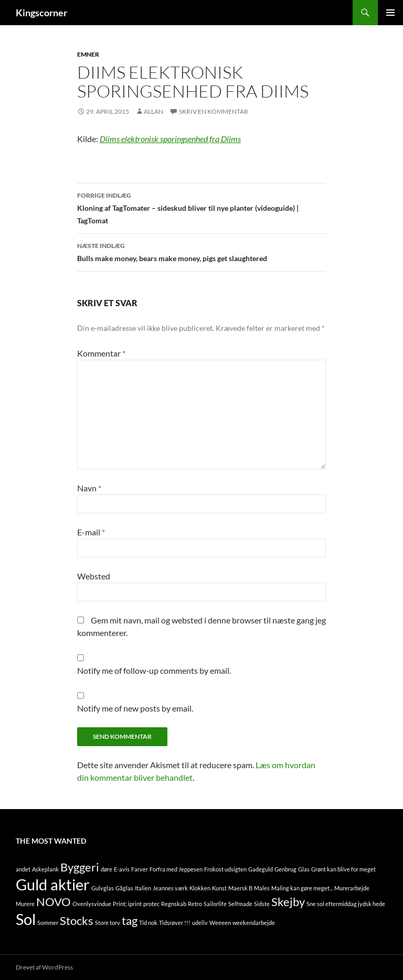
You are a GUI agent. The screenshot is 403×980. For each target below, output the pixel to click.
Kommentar (101, 353)
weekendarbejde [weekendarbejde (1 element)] (254, 923)
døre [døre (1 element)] (107, 869)
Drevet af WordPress (44, 967)
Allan (153, 111)
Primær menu (390, 13)
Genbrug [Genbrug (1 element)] (285, 869)
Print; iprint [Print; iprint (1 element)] (127, 904)
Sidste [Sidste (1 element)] (262, 904)
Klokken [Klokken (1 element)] (200, 888)
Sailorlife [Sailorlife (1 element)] (215, 904)
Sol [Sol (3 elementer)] (26, 919)
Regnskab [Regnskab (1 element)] (174, 904)
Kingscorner (41, 13)
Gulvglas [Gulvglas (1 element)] (103, 888)
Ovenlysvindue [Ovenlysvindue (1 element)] (92, 904)
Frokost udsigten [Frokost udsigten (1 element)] (225, 869)
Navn (89, 488)
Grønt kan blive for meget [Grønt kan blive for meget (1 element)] (343, 869)
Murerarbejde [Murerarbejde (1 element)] (352, 888)
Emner (88, 54)
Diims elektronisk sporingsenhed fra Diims (170, 139)
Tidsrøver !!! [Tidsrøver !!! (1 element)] (175, 923)
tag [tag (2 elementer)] (130, 920)
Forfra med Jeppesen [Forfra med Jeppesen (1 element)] (176, 869)
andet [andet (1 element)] (23, 869)
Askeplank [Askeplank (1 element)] (45, 869)
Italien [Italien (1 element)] (143, 888)
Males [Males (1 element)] (262, 888)
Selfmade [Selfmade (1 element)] (240, 904)
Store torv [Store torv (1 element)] (108, 923)
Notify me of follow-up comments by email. (154, 670)
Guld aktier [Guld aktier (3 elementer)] (53, 884)
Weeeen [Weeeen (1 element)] (220, 923)
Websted (94, 576)
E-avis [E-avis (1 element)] (122, 869)
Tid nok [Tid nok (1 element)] (148, 923)
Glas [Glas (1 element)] (304, 869)
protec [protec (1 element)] (151, 904)
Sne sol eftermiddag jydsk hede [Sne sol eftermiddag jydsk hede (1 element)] (346, 904)
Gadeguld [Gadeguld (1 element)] (261, 869)
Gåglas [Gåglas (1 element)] (124, 888)
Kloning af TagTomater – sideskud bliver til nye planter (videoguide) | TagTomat (201, 207)
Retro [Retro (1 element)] (195, 904)
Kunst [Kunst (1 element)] (219, 888)
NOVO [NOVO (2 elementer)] (54, 902)
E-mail (91, 532)
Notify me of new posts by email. (135, 708)
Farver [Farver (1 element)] (140, 869)
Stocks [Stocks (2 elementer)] (77, 920)
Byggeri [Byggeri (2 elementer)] (80, 867)
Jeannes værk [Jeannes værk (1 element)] (170, 888)
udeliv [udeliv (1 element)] (200, 923)
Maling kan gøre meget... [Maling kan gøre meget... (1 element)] (302, 888)
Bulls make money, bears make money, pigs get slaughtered (201, 251)
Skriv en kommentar (214, 111)
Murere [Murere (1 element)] (25, 904)
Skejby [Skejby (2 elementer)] (288, 902)
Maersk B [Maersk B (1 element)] (240, 888)
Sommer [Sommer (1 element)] (48, 923)
